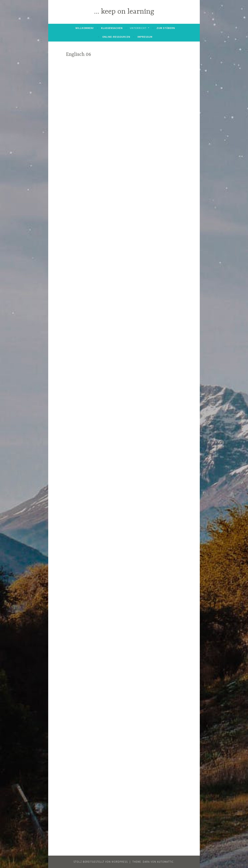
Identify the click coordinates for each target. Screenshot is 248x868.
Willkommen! (85, 28)
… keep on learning (124, 12)
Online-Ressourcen (116, 37)
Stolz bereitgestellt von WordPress (101, 862)
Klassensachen (112, 28)
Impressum (145, 37)
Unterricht (138, 28)
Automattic (165, 862)
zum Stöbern (166, 28)
